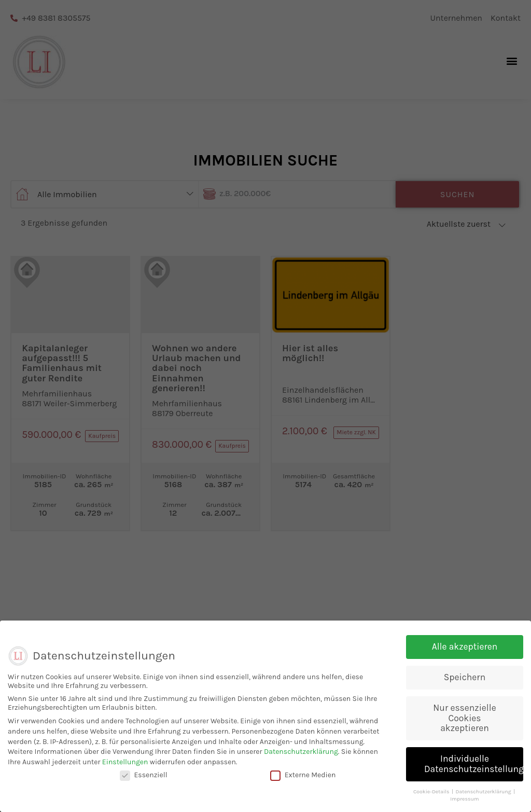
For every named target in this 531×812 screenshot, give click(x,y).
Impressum (464, 803)
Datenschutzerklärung (301, 756)
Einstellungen (125, 766)
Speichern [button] (465, 681)
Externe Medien (303, 779)
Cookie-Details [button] (432, 795)
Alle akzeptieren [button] (465, 651)
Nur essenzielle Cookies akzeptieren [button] (464, 722)
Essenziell (144, 779)
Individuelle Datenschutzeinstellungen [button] (474, 768)
